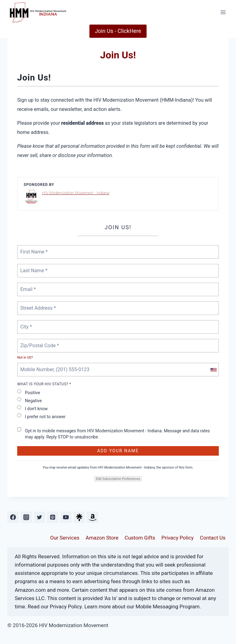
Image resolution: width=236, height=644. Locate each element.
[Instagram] (26, 517)
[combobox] (213, 370)
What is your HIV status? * (44, 384)
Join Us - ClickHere (118, 31)
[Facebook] (13, 517)
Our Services (65, 538)
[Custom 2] (92, 517)
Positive (29, 392)
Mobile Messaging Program (167, 607)
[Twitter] (39, 517)
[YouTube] (66, 517)
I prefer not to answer (41, 416)
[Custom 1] (79, 517)
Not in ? (25, 357)
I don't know (32, 408)
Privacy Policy (177, 538)
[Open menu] (223, 12)
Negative (29, 400)
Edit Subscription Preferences (118, 479)
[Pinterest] (53, 517)
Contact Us (212, 538)
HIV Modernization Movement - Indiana (76, 193)
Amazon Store (102, 538)
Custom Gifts (140, 538)
